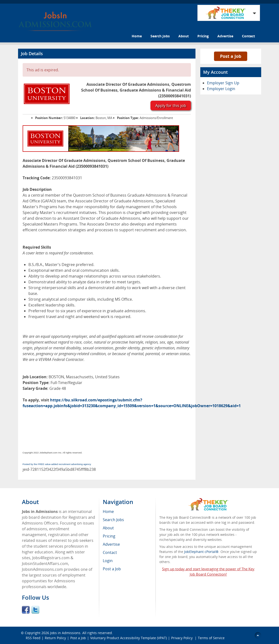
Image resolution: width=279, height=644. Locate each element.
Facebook (26, 610)
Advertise (225, 36)
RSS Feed (33, 638)
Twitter (35, 610)
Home (137, 36)
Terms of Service (211, 638)
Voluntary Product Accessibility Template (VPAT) (129, 638)
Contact (248, 36)
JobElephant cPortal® (201, 552)
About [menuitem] (108, 528)
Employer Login (221, 89)
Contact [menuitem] (110, 552)
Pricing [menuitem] (109, 536)
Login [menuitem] (108, 561)
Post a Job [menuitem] (112, 569)
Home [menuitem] (108, 511)
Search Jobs (160, 36)
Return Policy (55, 638)
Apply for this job (171, 106)
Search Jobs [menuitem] (113, 520)
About (184, 36)
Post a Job (231, 56)
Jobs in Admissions (65, 633)
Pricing (203, 36)
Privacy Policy (182, 638)
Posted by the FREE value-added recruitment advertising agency (57, 464)
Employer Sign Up (223, 83)
